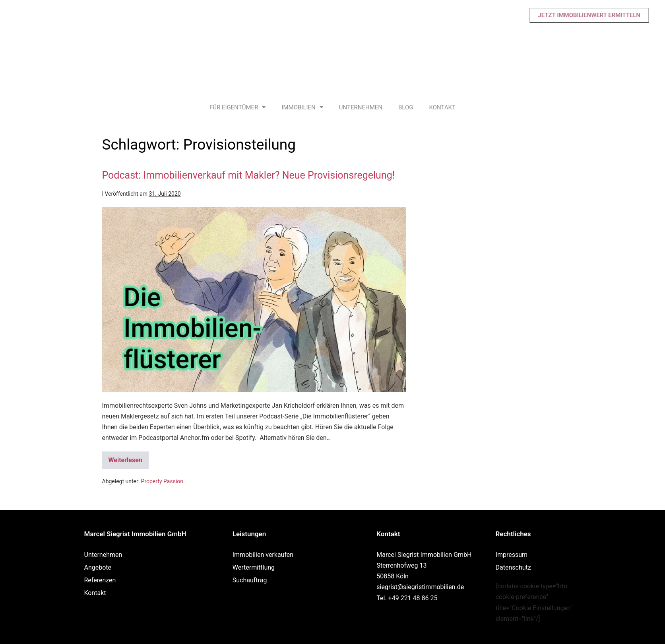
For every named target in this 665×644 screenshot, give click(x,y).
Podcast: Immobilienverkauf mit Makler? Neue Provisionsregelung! (249, 175)
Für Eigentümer (237, 107)
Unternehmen (361, 107)
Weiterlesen (129, 458)
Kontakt (442, 107)
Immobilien (302, 107)
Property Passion (162, 481)
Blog (406, 107)
